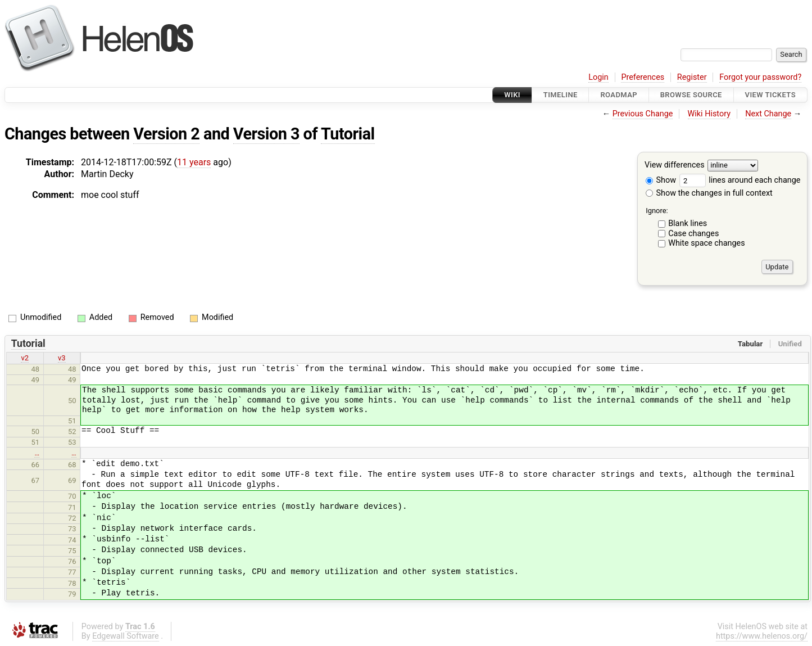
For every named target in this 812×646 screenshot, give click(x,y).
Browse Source (691, 95)
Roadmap (619, 95)
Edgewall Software (126, 636)
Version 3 (266, 134)
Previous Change (643, 114)
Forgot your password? (760, 77)
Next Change (768, 114)
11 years (194, 162)
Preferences (643, 77)
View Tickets (770, 95)
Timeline (561, 95)
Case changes (693, 234)
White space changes (707, 243)
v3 (62, 358)
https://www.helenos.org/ (762, 636)
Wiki (512, 95)
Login (598, 77)
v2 (25, 358)
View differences (675, 166)
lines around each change (740, 180)
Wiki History (709, 114)
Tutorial (348, 134)
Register (692, 77)
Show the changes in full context (709, 193)
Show (661, 180)
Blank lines (688, 223)
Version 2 (166, 134)
